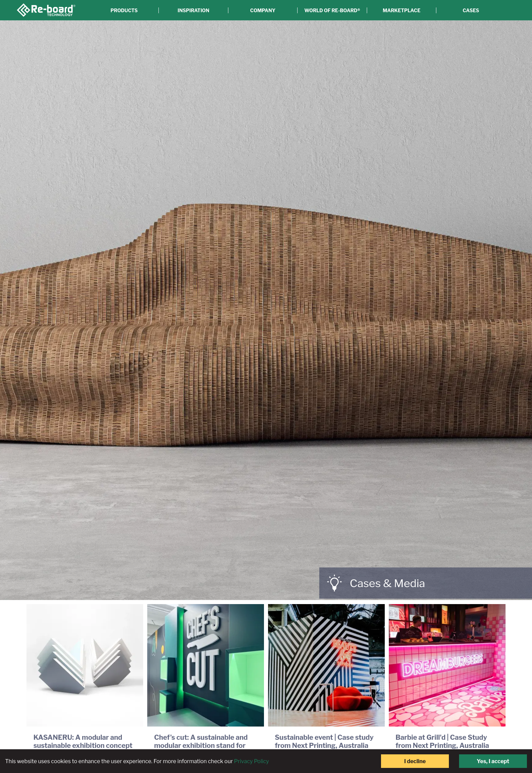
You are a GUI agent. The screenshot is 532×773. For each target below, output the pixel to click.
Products (124, 10)
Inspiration (194, 10)
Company (263, 10)
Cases (471, 10)
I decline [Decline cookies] (415, 761)
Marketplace (402, 10)
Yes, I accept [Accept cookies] (493, 761)
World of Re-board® (332, 10)
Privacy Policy (252, 761)
